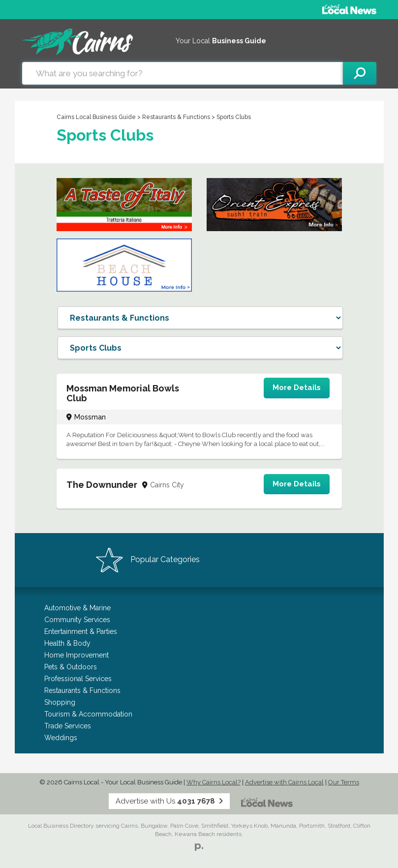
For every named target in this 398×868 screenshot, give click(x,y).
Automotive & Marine (77, 608)
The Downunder (102, 485)
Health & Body (67, 643)
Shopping (60, 702)
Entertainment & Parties (81, 631)
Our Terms (344, 782)
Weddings (61, 738)
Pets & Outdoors (71, 667)
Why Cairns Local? (214, 782)
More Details (297, 388)
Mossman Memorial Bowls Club (123, 393)
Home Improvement (77, 655)
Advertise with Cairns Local (284, 782)
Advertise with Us (169, 801)
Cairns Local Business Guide (96, 117)
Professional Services (78, 679)
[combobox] (183, 73)
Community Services (77, 620)
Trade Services (68, 726)
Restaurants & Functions (176, 117)
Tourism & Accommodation (88, 714)
